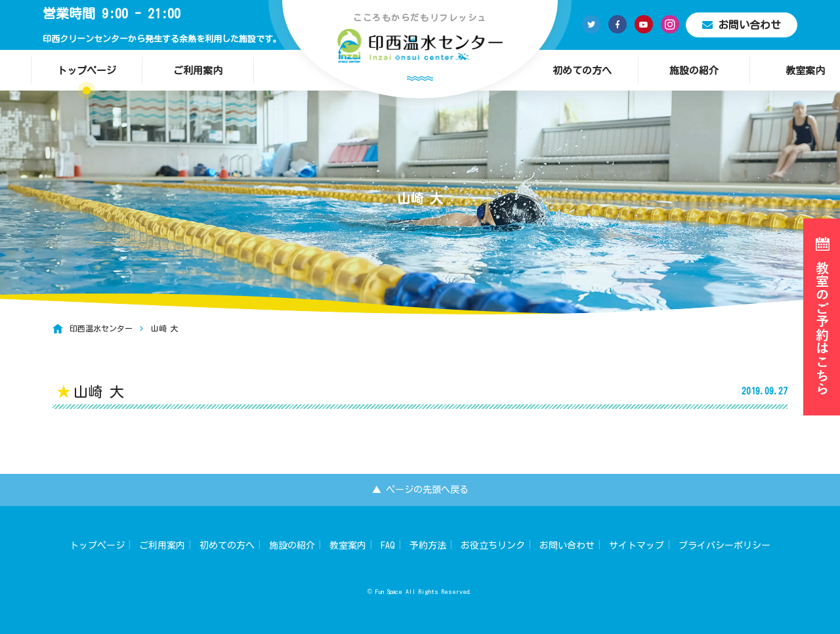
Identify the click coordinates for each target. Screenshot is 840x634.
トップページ (87, 71)
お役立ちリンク (493, 545)
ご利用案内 (198, 71)
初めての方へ (582, 71)
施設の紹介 (694, 71)
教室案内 (348, 545)
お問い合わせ (742, 25)
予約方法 (428, 545)
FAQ (388, 545)
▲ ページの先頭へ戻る (420, 490)
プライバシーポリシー (724, 545)
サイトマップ (637, 545)
